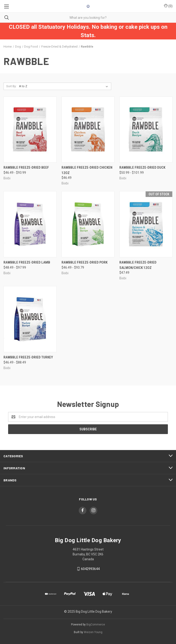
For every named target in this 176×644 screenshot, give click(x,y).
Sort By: (11, 86)
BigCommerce (96, 625)
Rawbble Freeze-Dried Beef (26, 167)
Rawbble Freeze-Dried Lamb (27, 262)
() (168, 6)
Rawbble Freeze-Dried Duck (142, 167)
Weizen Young (93, 632)
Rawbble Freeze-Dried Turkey (28, 357)
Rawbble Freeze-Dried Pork (85, 262)
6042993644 (90, 569)
